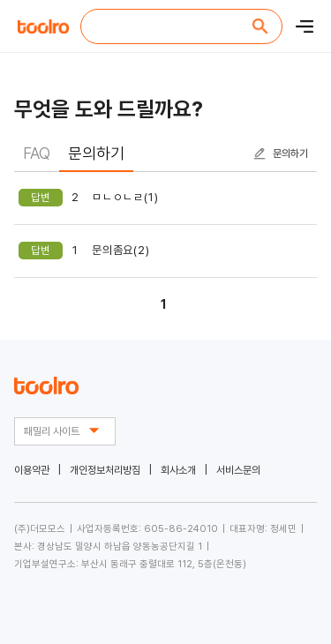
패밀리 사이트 (65, 431)
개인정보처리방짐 (105, 470)
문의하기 (290, 154)
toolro (45, 26)
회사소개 (178, 470)
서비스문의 (238, 470)
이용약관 (32, 470)
